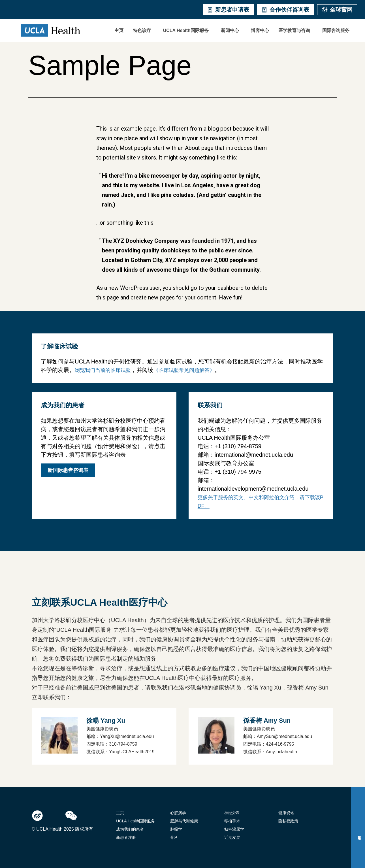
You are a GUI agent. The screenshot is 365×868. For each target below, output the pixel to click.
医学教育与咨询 (294, 30)
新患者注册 (126, 837)
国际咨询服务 (336, 30)
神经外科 (232, 813)
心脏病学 (178, 813)
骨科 (174, 837)
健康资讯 (286, 813)
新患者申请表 (228, 10)
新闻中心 (230, 30)
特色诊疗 (142, 30)
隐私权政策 (288, 821)
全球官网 (337, 10)
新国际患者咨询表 (68, 470)
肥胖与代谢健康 (184, 821)
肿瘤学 (176, 829)
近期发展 (232, 837)
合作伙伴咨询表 (285, 10)
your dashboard (224, 288)
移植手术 (232, 821)
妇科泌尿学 (234, 829)
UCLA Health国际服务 (186, 30)
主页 (119, 30)
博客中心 (260, 30)
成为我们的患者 (130, 829)
